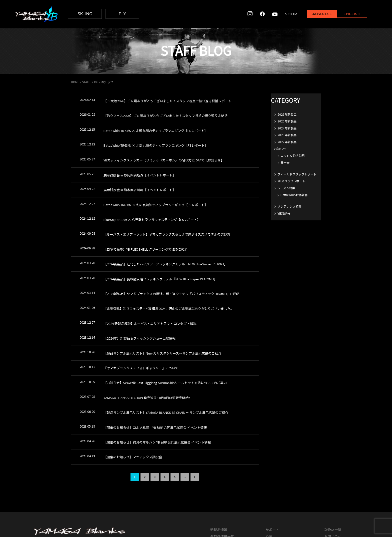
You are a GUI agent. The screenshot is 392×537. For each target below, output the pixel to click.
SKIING (85, 14)
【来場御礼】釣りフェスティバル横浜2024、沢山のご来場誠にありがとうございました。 (169, 274)
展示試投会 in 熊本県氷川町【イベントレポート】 (140, 175)
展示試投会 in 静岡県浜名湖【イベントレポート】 (140, 162)
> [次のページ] (195, 418)
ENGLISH (346, 14)
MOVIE (215, 498)
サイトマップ (335, 491)
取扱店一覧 (333, 471)
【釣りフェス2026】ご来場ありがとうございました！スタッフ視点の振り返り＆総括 (165, 112)
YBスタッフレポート (291, 181)
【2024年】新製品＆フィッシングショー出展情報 (139, 299)
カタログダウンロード (227, 484)
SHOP (285, 14)
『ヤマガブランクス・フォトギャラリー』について (141, 324)
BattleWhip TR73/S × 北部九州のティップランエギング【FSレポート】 (155, 125)
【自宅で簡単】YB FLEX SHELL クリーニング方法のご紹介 (146, 225)
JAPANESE (316, 14)
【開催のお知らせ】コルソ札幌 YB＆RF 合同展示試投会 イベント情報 (155, 374)
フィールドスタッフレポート (297, 174)
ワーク (271, 484)
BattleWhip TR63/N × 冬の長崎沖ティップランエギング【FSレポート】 (156, 187)
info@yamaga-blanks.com (55, 495)
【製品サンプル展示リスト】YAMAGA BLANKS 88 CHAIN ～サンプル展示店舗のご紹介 (166, 362)
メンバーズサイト (338, 498)
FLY (122, 14)
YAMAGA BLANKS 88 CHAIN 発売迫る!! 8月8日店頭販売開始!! (147, 349)
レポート (272, 491)
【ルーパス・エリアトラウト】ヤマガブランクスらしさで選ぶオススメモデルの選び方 (167, 212)
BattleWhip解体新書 (294, 195)
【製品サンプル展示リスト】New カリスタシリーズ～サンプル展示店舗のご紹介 (162, 312)
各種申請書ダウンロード (284, 505)
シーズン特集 (286, 188)
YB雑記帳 (284, 213)
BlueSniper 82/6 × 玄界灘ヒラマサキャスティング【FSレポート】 (152, 200)
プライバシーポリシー (342, 484)
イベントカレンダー (226, 505)
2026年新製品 (287, 114)
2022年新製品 (287, 142)
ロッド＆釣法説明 (292, 156)
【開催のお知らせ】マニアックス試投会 (133, 399)
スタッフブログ (277, 498)
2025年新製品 (287, 121)
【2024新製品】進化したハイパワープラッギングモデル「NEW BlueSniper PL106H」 (165, 237)
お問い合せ (333, 478)
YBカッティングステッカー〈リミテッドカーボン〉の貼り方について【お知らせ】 (164, 150)
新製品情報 (219, 471)
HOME (75, 82)
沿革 (269, 478)
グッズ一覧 (219, 491)
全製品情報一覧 (222, 478)
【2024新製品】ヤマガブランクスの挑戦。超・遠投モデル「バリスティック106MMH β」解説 (171, 262)
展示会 (285, 163)
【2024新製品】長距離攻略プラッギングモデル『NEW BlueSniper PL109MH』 (160, 250)
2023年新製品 (287, 135)
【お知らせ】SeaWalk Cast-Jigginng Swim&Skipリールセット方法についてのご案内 (165, 337)
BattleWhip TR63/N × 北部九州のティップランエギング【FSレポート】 (156, 137)
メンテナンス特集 (289, 206)
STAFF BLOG (91, 82)
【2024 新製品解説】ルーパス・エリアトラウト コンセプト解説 (150, 287)
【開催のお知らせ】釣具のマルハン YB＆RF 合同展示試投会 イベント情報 (157, 387)
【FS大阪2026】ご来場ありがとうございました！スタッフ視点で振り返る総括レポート (167, 100)
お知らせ (280, 149)
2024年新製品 (287, 128)
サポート (272, 471)
